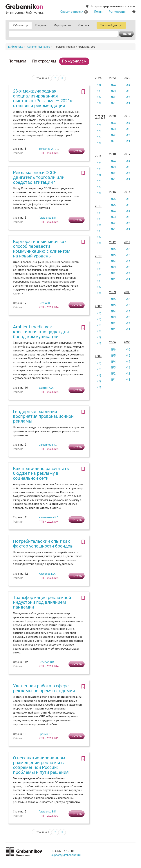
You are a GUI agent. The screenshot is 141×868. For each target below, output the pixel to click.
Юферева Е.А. (47, 574)
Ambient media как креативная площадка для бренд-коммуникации (41, 332)
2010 (98, 256)
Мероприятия (62, 25)
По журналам (74, 61)
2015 (113, 192)
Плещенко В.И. (48, 218)
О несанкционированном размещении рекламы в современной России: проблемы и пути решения (41, 765)
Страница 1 (42, 78)
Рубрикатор (20, 25)
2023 (113, 78)
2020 (113, 116)
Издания (41, 25)
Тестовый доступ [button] (111, 25)
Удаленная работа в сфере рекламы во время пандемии (44, 688)
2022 (127, 78)
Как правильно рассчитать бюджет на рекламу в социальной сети (41, 473)
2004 (98, 356)
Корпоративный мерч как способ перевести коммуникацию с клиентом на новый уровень (42, 249)
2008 (127, 292)
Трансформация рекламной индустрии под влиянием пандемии (42, 602)
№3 (99, 91)
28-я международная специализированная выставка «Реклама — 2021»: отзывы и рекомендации (43, 98)
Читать (77, 151)
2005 (127, 342)
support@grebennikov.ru (66, 855)
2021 (99, 117)
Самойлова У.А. (48, 445)
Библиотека (16, 47)
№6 (99, 163)
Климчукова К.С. (49, 517)
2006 (113, 342)
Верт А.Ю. (45, 303)
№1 (99, 103)
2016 (98, 156)
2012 (113, 242)
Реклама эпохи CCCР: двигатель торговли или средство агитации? (39, 177)
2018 (113, 154)
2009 (113, 292)
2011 (127, 242)
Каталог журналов (38, 47)
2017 (127, 154)
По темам (17, 61)
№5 (99, 169)
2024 (98, 78)
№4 (99, 85)
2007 (98, 306)
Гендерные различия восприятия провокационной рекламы (43, 416)
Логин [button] (98, 12)
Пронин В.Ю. (46, 734)
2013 (98, 206)
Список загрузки (74, 12)
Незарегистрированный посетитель (111, 6)
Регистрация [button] (117, 12)
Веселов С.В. (47, 662)
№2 (99, 97)
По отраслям (44, 61)
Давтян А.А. (46, 388)
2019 (127, 116)
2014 (127, 192)
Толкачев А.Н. (47, 149)
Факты (84, 25)
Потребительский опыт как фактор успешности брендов (43, 544)
